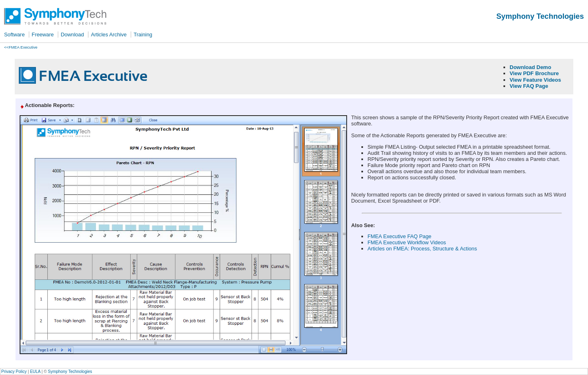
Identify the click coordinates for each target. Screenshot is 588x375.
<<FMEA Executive (21, 47)
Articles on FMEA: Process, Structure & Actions (422, 249)
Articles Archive (109, 35)
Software (14, 35)
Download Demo (530, 67)
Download (72, 35)
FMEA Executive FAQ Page (399, 236)
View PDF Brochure (534, 73)
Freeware (43, 35)
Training (143, 35)
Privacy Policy (14, 372)
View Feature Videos (535, 80)
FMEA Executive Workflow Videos (407, 242)
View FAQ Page (529, 86)
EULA (35, 372)
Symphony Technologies (70, 372)
